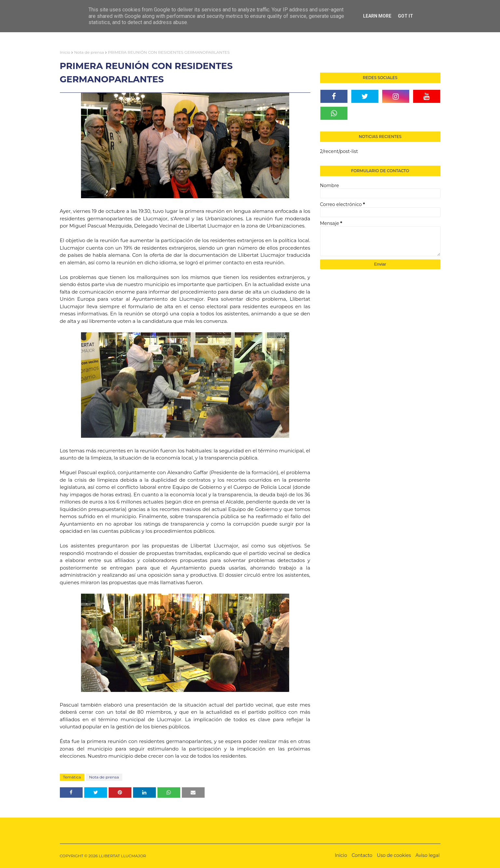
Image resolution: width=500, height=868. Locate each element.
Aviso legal (427, 855)
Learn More (377, 16)
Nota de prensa (89, 52)
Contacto (362, 855)
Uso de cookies (394, 855)
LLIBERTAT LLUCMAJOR (122, 856)
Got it (405, 16)
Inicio (65, 52)
